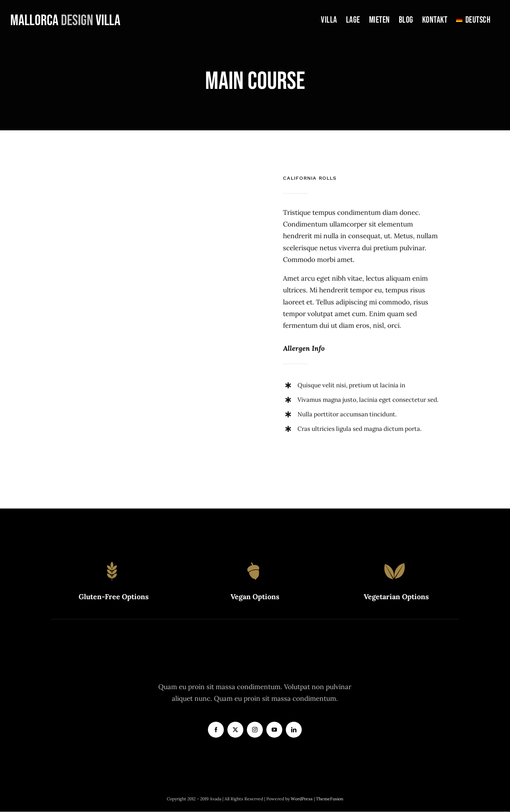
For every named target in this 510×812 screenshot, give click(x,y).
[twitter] (235, 730)
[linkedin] (294, 730)
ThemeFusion (330, 799)
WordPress (302, 799)
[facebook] (216, 730)
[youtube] (274, 730)
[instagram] (255, 730)
